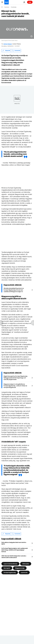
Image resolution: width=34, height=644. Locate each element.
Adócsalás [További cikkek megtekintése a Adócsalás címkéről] (26, 564)
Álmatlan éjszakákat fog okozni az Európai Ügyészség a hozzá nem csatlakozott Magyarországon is (14, 290)
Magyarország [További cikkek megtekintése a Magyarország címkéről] (20, 568)
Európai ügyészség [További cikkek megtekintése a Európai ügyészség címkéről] (10, 572)
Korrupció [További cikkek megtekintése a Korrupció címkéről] (7, 568)
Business (7, 7)
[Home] (2, 7)
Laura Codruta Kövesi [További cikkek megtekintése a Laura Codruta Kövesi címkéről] (10, 564)
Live (30, 2)
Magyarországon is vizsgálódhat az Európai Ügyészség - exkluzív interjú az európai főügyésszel (15, 386)
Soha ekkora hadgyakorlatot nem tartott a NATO (14, 543)
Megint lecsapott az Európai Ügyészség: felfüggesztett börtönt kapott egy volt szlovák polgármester (16, 378)
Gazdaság (14, 7)
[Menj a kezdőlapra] (7, 2)
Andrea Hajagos (8, 44)
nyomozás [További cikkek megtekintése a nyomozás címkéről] (24, 572)
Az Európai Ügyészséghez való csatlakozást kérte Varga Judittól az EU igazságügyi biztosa (15, 550)
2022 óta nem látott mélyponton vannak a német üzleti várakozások (14, 557)
